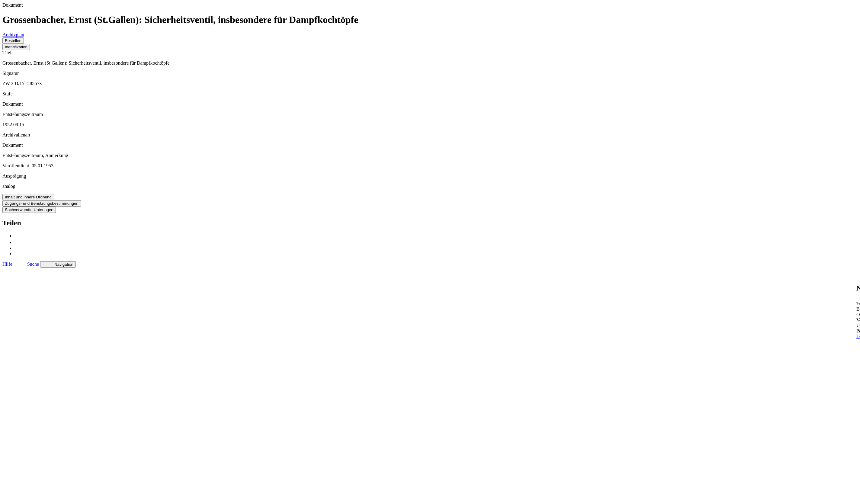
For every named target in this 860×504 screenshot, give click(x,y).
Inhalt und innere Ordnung (28, 197)
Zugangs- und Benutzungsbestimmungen (42, 203)
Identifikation (16, 47)
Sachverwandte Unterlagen (29, 210)
